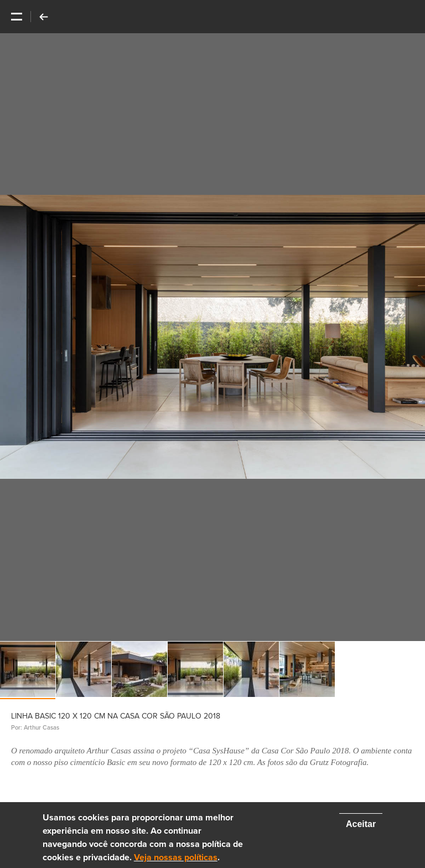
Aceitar (361, 824)
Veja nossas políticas (176, 857)
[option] (212, 337)
